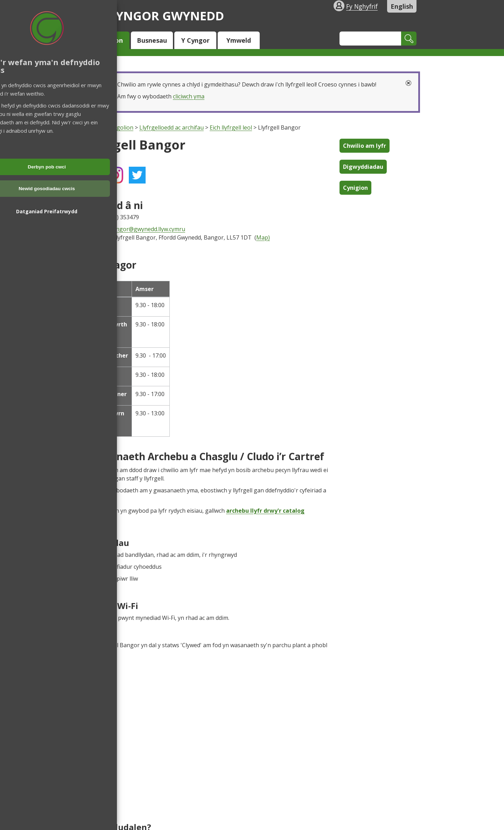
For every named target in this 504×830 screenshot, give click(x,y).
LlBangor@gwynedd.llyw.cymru (145, 229)
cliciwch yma (189, 96)
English (402, 6)
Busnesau (152, 40)
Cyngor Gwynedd (156, 16)
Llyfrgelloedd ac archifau (171, 127)
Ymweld (239, 40)
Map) (263, 237)
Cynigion (355, 188)
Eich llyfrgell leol (231, 127)
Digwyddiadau (363, 167)
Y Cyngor (195, 40)
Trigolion (108, 40)
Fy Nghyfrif (362, 6)
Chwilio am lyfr (365, 146)
